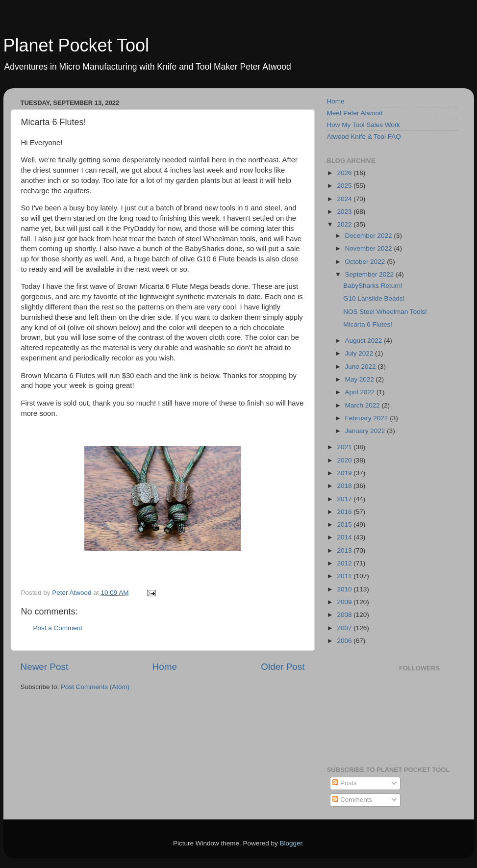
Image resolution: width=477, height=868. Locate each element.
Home (165, 667)
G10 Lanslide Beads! (374, 298)
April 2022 (361, 392)
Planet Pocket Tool (76, 45)
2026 (345, 173)
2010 (345, 589)
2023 (345, 212)
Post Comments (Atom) (95, 687)
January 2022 (366, 431)
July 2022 (360, 353)
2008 (345, 615)
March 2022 (364, 405)
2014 (345, 537)
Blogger (291, 843)
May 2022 (361, 379)
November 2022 (370, 248)
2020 (345, 460)
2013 (345, 550)
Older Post (283, 667)
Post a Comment (58, 628)
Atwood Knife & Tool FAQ (364, 137)
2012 (345, 563)
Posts (345, 783)
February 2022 (368, 418)
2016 (345, 512)
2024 (345, 199)
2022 (345, 224)
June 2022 (362, 367)
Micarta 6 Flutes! (368, 324)
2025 (345, 186)
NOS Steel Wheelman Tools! (385, 312)
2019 (345, 473)
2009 (345, 602)
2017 (345, 499)
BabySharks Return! (373, 286)
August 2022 (365, 341)
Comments (352, 800)
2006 (345, 641)
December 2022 (370, 236)
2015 (345, 524)
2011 (345, 576)
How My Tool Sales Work (364, 125)
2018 (345, 486)
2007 (345, 628)
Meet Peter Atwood (355, 113)
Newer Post (45, 667)
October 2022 (366, 262)
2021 (345, 447)
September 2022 (371, 274)
